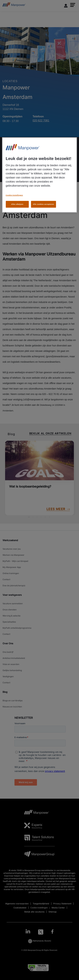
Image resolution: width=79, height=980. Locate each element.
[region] (40, 175)
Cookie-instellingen (14, 195)
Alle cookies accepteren (44, 204)
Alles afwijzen (17, 204)
